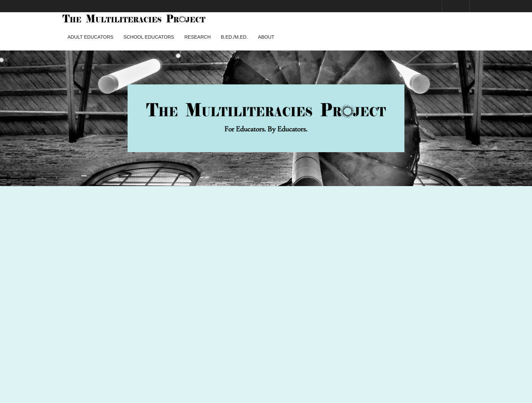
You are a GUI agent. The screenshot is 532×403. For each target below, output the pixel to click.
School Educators (149, 37)
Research (197, 37)
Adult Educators (90, 37)
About (266, 37)
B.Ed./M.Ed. (234, 37)
